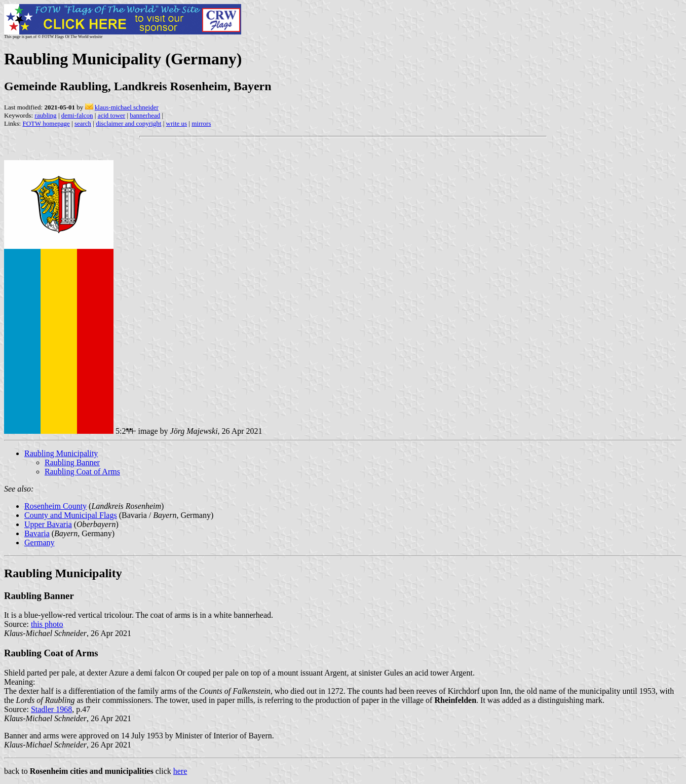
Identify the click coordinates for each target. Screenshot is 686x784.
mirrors (201, 123)
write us (177, 123)
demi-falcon (77, 115)
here (180, 771)
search (83, 123)
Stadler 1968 (51, 709)
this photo (47, 624)
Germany (40, 543)
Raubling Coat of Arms (82, 472)
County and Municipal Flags (71, 515)
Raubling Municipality (61, 453)
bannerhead (145, 115)
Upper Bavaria (48, 524)
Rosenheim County (55, 506)
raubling (45, 115)
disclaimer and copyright (128, 123)
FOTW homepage (46, 123)
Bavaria (37, 533)
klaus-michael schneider (127, 107)
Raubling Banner (72, 462)
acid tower (112, 115)
